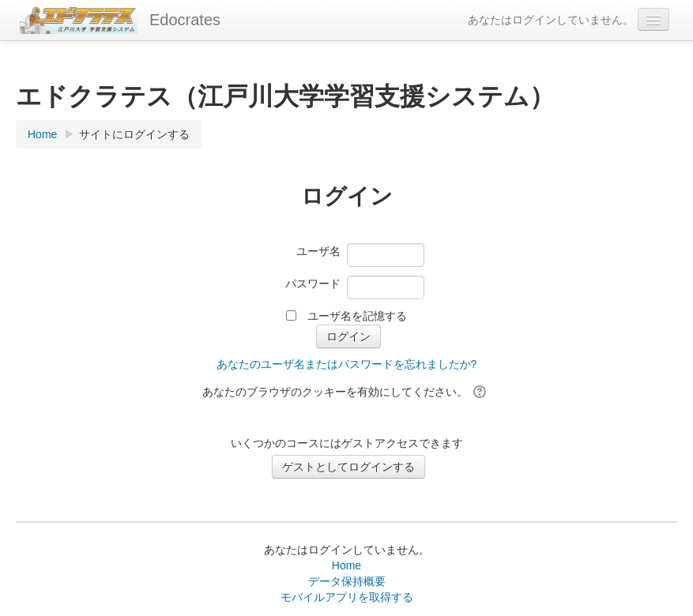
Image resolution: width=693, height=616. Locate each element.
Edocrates (185, 20)
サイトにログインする (134, 134)
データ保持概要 (347, 581)
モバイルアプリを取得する (347, 597)
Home (346, 565)
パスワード (313, 284)
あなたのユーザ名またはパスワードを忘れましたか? (347, 364)
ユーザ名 (318, 251)
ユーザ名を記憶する (357, 316)
